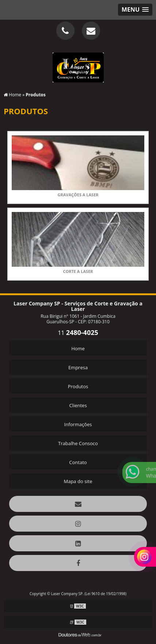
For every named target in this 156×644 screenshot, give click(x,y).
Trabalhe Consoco (78, 443)
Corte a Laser (78, 271)
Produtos (78, 386)
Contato (78, 462)
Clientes (78, 405)
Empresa (78, 367)
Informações (78, 424)
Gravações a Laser (78, 195)
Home (78, 348)
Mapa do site (78, 481)
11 (78, 333)
